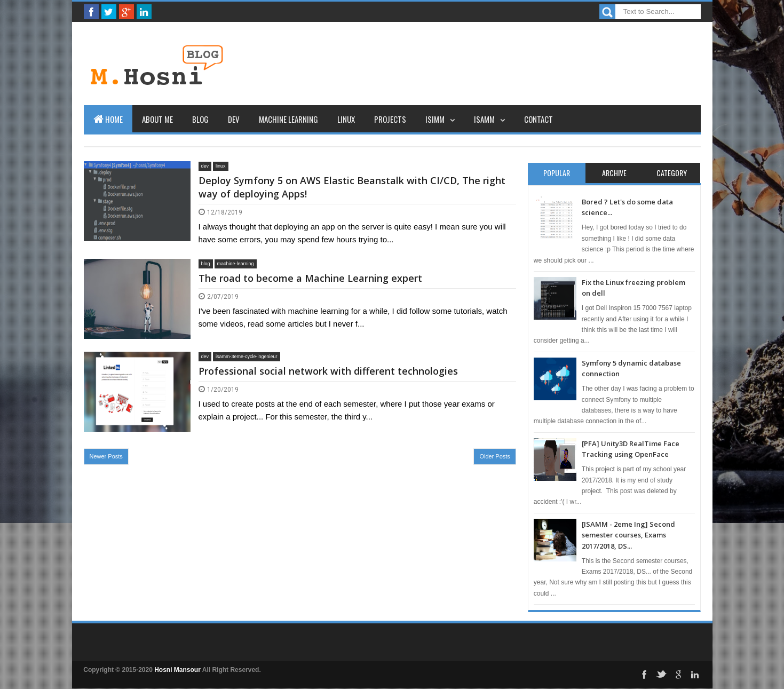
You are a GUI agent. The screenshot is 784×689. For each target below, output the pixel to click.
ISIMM (435, 119)
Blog (200, 119)
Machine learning (288, 119)
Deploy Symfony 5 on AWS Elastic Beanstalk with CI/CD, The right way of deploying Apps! (352, 187)
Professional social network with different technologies (328, 371)
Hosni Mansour (177, 670)
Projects (390, 119)
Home (108, 119)
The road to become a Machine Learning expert (310, 278)
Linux (346, 119)
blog (206, 264)
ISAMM (484, 119)
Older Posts (494, 456)
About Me (157, 119)
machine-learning (236, 264)
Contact (538, 119)
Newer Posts (106, 456)
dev (205, 166)
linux (221, 166)
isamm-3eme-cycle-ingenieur (247, 357)
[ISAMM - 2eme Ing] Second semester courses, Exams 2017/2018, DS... (628, 535)
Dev (234, 119)
